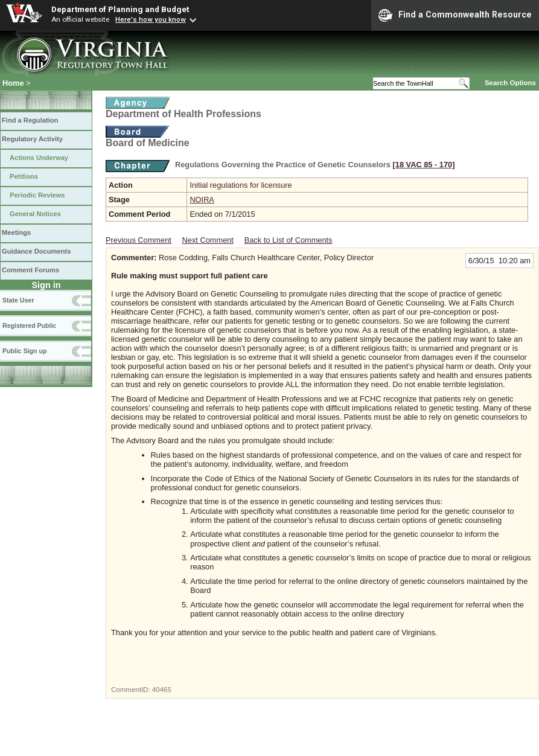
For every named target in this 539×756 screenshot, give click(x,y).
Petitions (24, 176)
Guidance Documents (36, 251)
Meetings (16, 232)
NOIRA (202, 200)
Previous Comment (139, 240)
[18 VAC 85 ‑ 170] (424, 165)
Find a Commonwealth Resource (455, 15)
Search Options (510, 83)
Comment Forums (30, 270)
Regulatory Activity (32, 139)
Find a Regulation (30, 120)
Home (13, 83)
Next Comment (208, 240)
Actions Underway (39, 158)
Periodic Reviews (37, 195)
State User (18, 300)
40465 (162, 690)
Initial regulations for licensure (241, 185)
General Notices (35, 214)
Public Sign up (24, 351)
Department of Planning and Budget (120, 9)
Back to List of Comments (289, 240)
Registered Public (29, 325)
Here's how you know (151, 19)
